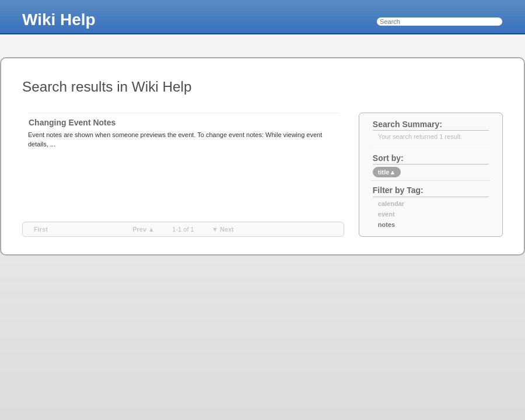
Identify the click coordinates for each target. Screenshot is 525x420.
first (41, 229)
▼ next (223, 229)
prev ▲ (143, 229)
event (386, 214)
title (387, 172)
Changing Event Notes (72, 123)
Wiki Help (59, 20)
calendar (391, 204)
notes (386, 225)
